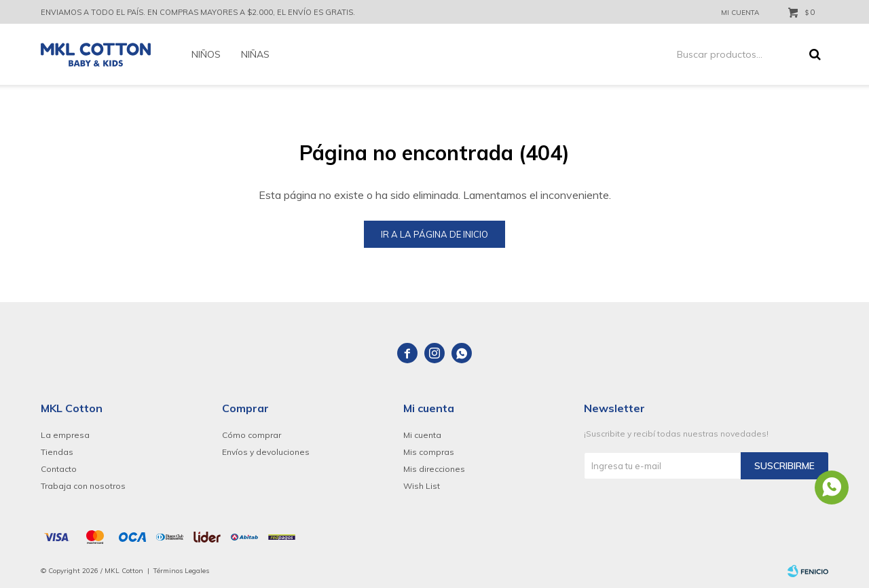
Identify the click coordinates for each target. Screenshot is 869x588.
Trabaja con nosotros (83, 486)
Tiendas (57, 452)
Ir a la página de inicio (434, 234)
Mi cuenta (422, 435)
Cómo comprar (252, 435)
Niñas (255, 54)
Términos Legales (181, 571)
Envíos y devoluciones (266, 452)
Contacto (59, 469)
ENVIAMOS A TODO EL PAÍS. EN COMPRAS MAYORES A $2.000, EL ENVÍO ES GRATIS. (198, 12)
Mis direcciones (434, 469)
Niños (206, 54)
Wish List (422, 486)
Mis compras (429, 452)
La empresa (65, 435)
